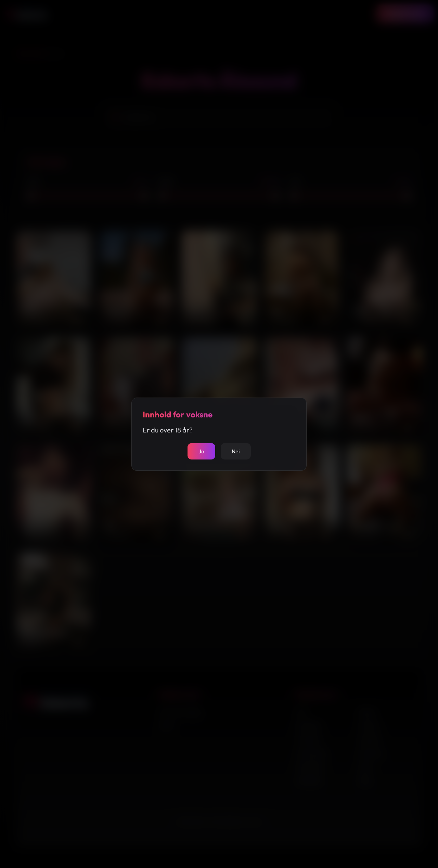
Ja (201, 451)
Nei (236, 451)
